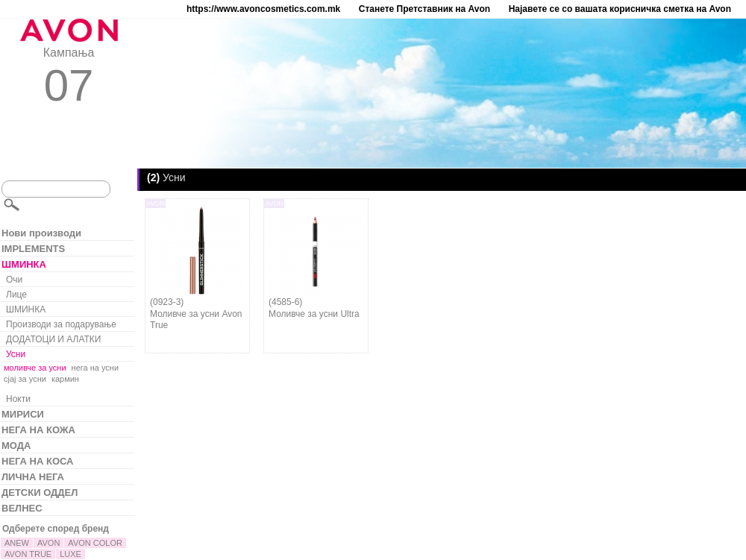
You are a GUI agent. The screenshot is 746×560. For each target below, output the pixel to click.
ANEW (17, 543)
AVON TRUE (28, 554)
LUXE (70, 554)
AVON (48, 543)
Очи (14, 280)
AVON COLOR (95, 543)
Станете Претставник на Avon (424, 9)
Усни (16, 354)
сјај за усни (25, 379)
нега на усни (95, 368)
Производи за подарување (61, 324)
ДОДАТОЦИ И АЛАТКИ (53, 339)
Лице (16, 295)
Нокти (18, 399)
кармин (65, 379)
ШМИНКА (26, 309)
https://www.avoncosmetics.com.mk (263, 9)
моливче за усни (35, 368)
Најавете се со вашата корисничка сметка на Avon (620, 9)
